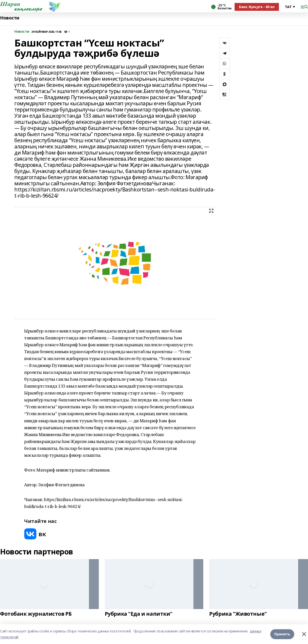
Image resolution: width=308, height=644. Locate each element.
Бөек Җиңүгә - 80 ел (257, 7)
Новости (10, 18)
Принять (282, 634)
